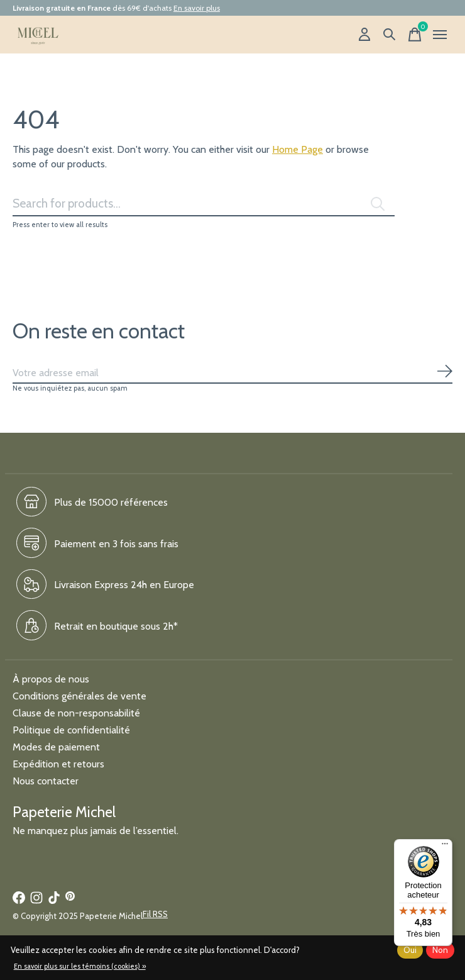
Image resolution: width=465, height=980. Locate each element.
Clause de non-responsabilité (76, 713)
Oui (410, 950)
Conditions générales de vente (79, 696)
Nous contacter (46, 781)
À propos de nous (51, 679)
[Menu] (445, 847)
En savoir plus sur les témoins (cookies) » (80, 966)
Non (440, 950)
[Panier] (415, 35)
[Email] (232, 373)
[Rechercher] (204, 204)
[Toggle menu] (440, 35)
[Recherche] (390, 35)
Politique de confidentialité (71, 730)
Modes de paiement (56, 747)
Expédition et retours (58, 764)
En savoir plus (197, 8)
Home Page (298, 149)
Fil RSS (155, 914)
